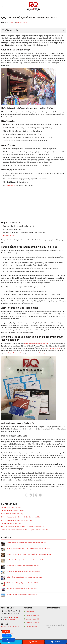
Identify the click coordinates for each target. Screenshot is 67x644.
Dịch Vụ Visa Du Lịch (33, 619)
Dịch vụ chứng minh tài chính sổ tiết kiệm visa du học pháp (21, 517)
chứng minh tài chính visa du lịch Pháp (37, 344)
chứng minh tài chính (53, 348)
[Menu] (2, 7)
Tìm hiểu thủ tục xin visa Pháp (11, 523)
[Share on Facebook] (27, 495)
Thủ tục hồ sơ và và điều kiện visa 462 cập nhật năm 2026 (24, 577)
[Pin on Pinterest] (37, 495)
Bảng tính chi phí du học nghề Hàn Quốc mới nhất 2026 (23, 571)
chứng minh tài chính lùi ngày (16, 353)
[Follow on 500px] (49, 627)
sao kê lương (11, 185)
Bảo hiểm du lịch (9, 236)
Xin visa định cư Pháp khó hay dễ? (13, 511)
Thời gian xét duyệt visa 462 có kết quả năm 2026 (22, 589)
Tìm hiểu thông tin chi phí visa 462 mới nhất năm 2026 (23, 594)
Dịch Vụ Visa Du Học (32, 615)
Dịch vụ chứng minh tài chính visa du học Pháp (17, 520)
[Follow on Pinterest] (60, 625)
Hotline (33, 642)
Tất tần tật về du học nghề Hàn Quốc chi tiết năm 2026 (23, 566)
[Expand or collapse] (64, 30)
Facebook (56, 642)
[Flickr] (47, 627)
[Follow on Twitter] (54, 625)
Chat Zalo (7, 636)
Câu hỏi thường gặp (32, 626)
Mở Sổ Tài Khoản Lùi (32, 623)
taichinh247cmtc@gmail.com (11, 626)
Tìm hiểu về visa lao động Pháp (12, 507)
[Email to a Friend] (34, 495)
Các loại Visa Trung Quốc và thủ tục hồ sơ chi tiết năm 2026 (25, 560)
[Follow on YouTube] (64, 625)
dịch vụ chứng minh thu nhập (36, 353)
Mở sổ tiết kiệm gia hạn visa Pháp (12, 514)
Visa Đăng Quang (22, 23)
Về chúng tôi (30, 612)
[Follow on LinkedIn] (62, 625)
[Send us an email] (56, 625)
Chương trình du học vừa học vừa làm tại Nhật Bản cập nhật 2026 (23, 527)
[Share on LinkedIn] (40, 495)
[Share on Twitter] (30, 495)
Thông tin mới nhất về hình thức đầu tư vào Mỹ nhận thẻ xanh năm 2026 (25, 530)
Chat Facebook (8, 640)
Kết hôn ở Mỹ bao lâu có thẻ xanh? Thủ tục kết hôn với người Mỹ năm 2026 (29, 554)
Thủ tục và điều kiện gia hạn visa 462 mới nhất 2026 (22, 583)
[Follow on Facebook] (53, 625)
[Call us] (58, 625)
